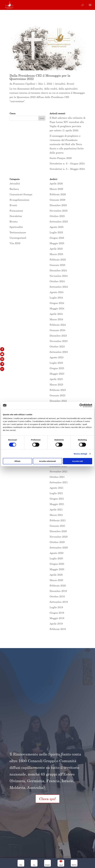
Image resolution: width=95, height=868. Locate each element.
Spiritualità (16, 227)
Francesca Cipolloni (24, 84)
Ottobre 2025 (57, 216)
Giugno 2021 (57, 499)
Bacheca (14, 189)
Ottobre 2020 (57, 542)
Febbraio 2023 (58, 390)
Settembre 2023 (59, 352)
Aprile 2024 (56, 314)
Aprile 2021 (56, 509)
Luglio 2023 (56, 363)
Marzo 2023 (56, 384)
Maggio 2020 (57, 569)
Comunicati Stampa (21, 194)
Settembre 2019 (59, 602)
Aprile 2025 (56, 249)
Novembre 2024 (59, 276)
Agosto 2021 (57, 488)
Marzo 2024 (56, 319)
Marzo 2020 (56, 580)
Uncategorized (18, 238)
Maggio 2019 (57, 618)
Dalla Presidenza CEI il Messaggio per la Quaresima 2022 (40, 77)
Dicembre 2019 (58, 591)
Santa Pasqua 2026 (61, 158)
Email (47, 865)
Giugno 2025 (57, 238)
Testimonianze (18, 232)
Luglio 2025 (56, 232)
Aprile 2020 (56, 575)
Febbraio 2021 (58, 520)
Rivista (14, 221)
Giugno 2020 (57, 564)
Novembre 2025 (59, 211)
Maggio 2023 (57, 374)
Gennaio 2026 (57, 200)
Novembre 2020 (59, 537)
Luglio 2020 (56, 558)
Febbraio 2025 (58, 260)
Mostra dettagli (80, 454)
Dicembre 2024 (58, 270)
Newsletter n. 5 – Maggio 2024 (67, 169)
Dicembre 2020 (58, 531)
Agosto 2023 (57, 357)
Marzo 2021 (56, 515)
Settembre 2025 (59, 221)
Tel (21, 865)
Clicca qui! (47, 799)
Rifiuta (17, 461)
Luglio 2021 (56, 493)
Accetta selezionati (47, 461)
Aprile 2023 (56, 379)
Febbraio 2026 (58, 194)
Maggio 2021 (57, 504)
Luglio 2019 (56, 607)
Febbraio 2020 (58, 586)
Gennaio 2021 (57, 526)
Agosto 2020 (57, 553)
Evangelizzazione (19, 200)
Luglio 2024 (56, 298)
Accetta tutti (78, 461)
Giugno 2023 (57, 368)
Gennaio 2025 (57, 265)
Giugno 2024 (57, 303)
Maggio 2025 (57, 243)
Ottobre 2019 (57, 596)
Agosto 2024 (57, 292)
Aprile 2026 (56, 183)
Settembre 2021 (59, 482)
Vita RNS (15, 243)
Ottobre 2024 (57, 281)
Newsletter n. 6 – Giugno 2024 (67, 163)
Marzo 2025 (56, 254)
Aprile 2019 (56, 624)
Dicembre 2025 (58, 205)
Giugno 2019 (57, 613)
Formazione (16, 211)
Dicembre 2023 (58, 336)
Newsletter (16, 216)
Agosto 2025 (57, 227)
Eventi (70, 84)
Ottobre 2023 (57, 346)
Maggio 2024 (57, 308)
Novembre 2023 (59, 341)
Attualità (60, 84)
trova (74, 865)
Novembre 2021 (59, 471)
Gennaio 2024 (57, 330)
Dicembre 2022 (58, 401)
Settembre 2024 (59, 287)
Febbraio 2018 (58, 629)
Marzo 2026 (56, 189)
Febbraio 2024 (58, 325)
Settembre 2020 (59, 547)
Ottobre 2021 (57, 477)
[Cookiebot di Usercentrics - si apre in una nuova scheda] (81, 405)
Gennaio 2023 (57, 395)
